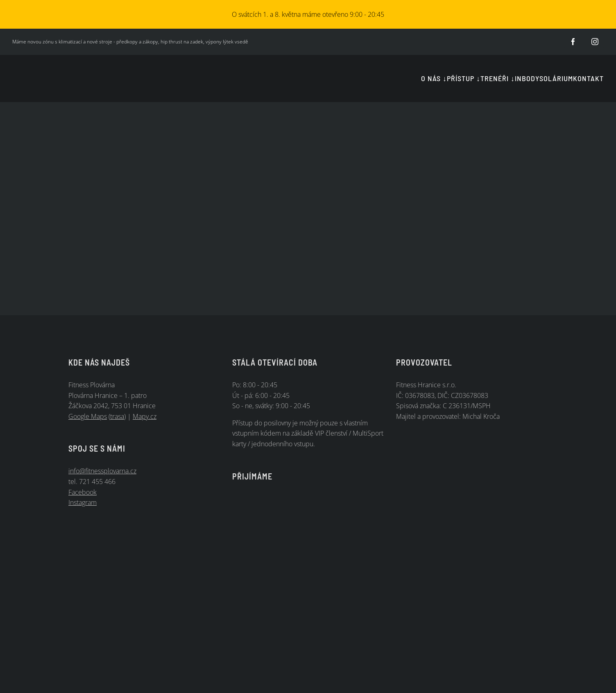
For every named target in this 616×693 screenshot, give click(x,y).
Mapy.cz (145, 416)
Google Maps (88, 416)
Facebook (83, 492)
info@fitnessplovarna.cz (102, 471)
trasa (117, 416)
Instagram (83, 502)
